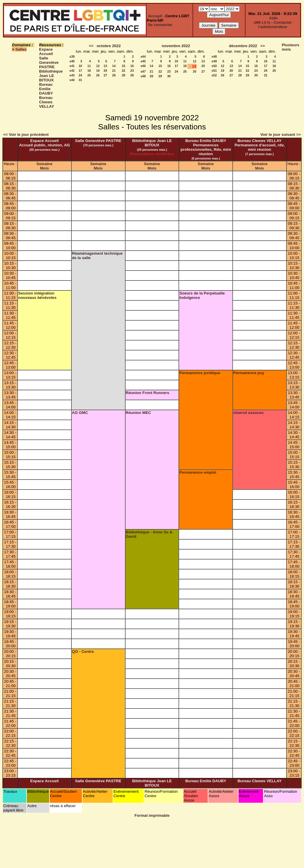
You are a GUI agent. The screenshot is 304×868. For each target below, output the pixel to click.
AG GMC (80, 413)
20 (105, 71)
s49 (214, 61)
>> (263, 46)
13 (105, 66)
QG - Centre (83, 652)
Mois (44, 168)
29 (123, 75)
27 (105, 75)
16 (132, 66)
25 (89, 75)
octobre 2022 (109, 46)
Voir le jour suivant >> (281, 135)
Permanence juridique (200, 373)
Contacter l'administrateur (275, 25)
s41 (72, 66)
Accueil (155, 16)
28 (114, 75)
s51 (214, 71)
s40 (72, 61)
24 (80, 75)
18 (89, 71)
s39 (72, 57)
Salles (21, 49)
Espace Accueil (46, 52)
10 (80, 66)
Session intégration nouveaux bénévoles (37, 295)
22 (123, 71)
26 (98, 75)
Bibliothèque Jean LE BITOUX (51, 76)
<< (91, 46)
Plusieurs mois (291, 47)
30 (132, 75)
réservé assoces (248, 413)
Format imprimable (152, 815)
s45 (143, 61)
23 (132, 71)
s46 (143, 66)
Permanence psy (249, 373)
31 (80, 80)
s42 (72, 71)
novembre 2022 (176, 46)
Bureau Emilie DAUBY (46, 89)
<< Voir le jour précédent (26, 135)
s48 (143, 76)
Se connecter (160, 25)
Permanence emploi (198, 472)
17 (80, 71)
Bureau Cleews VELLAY (47, 102)
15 (123, 66)
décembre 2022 (243, 46)
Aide (273, 18)
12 (98, 66)
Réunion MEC (139, 413)
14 (114, 66)
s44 (72, 80)
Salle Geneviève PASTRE (49, 63)
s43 (72, 75)
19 (98, 71)
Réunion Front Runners (148, 393)
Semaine (45, 164)
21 (114, 71)
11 (89, 66)
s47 (143, 71)
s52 (214, 75)
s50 (214, 66)
